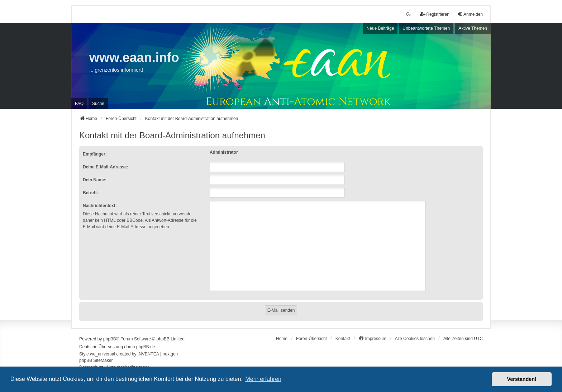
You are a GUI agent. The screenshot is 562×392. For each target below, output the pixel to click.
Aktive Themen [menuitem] (473, 28)
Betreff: (91, 193)
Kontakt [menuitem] (343, 339)
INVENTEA (148, 354)
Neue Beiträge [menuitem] (380, 28)
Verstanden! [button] (522, 379)
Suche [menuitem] (98, 104)
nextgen (170, 354)
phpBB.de (146, 347)
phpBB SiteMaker (96, 360)
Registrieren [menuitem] (435, 14)
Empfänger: (95, 154)
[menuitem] (372, 339)
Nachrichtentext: (100, 206)
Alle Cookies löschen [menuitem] (415, 339)
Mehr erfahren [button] (263, 379)
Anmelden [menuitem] (470, 14)
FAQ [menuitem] (79, 104)
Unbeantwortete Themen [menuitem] (426, 28)
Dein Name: (95, 180)
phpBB (110, 339)
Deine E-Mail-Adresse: (106, 167)
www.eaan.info (134, 58)
